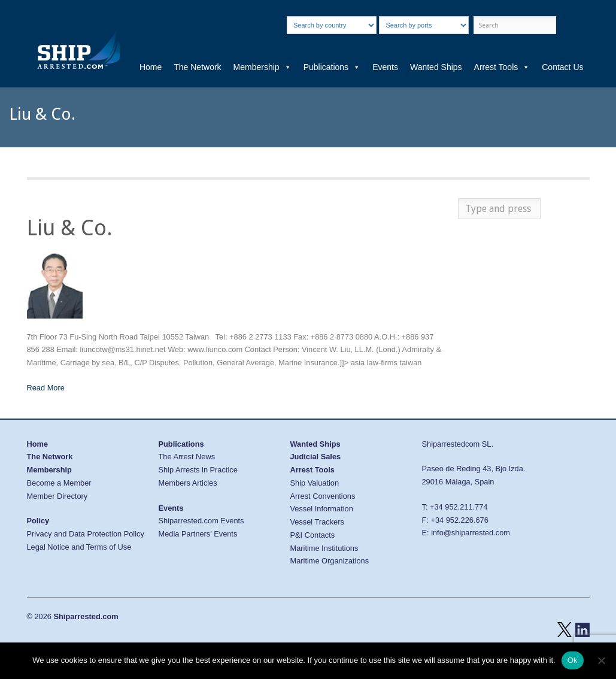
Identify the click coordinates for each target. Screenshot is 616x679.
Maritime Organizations (330, 561)
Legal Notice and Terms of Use (79, 547)
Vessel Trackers (317, 522)
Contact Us (562, 67)
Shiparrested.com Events (201, 521)
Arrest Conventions (323, 496)
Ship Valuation (315, 483)
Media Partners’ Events (198, 534)
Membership (263, 67)
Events (385, 67)
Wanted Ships (436, 67)
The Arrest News (187, 457)
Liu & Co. (70, 228)
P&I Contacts (313, 535)
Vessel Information (322, 509)
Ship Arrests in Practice (198, 470)
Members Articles (188, 483)
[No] (601, 660)
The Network (197, 67)
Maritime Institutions (324, 548)
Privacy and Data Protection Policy (86, 534)
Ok (573, 660)
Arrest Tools (502, 67)
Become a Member (59, 483)
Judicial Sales (316, 457)
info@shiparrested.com (471, 533)
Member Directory (57, 496)
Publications (332, 67)
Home (151, 67)
